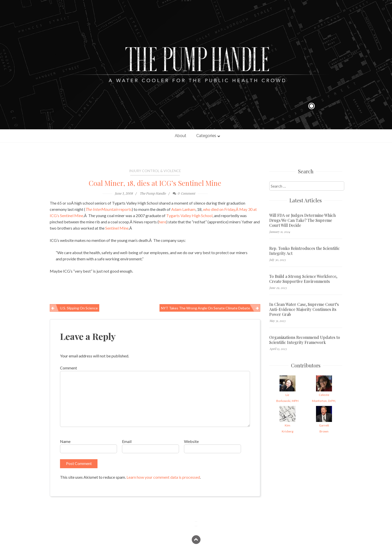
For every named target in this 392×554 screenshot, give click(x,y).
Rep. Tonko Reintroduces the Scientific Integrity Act (304, 251)
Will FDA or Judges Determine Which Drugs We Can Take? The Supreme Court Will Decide (302, 220)
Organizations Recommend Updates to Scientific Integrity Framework (305, 340)
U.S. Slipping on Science (79, 308)
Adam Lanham (183, 209)
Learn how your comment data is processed (163, 477)
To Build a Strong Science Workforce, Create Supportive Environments (303, 279)
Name (65, 441)
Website (191, 441)
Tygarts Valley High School (189, 215)
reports (108, 209)
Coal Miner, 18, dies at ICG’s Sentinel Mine (155, 183)
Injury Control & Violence (155, 171)
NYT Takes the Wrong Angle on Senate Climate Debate (205, 308)
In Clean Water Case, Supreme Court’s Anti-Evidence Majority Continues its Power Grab (304, 309)
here (162, 222)
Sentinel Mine (117, 228)
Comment (68, 368)
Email (127, 441)
